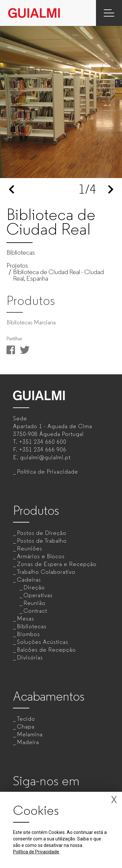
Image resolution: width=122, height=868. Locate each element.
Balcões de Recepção (46, 650)
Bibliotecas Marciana (31, 322)
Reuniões (30, 549)
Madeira (28, 742)
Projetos (17, 266)
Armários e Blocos (41, 556)
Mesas (26, 619)
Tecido (26, 719)
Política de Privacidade (47, 472)
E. (42, 457)
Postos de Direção (42, 533)
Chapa (26, 727)
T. (40, 442)
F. (40, 450)
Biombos (28, 634)
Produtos (36, 510)
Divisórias (30, 657)
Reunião (34, 603)
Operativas (38, 595)
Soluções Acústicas (43, 642)
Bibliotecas (32, 626)
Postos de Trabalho (42, 541)
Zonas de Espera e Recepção (57, 564)
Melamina (30, 734)
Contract (35, 611)
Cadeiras (29, 580)
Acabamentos (49, 696)
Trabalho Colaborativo (46, 572)
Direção (34, 587)
